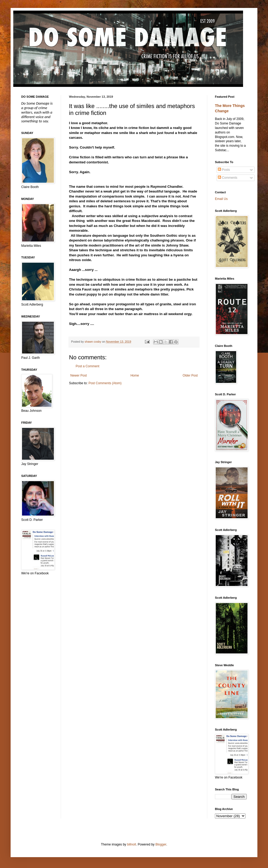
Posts (224, 170)
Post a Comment (87, 366)
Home (135, 375)
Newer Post (79, 375)
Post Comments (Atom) (105, 383)
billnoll (131, 844)
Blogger (161, 844)
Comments (228, 178)
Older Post (190, 375)
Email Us (221, 199)
